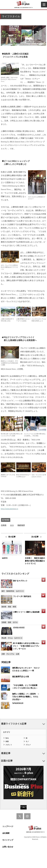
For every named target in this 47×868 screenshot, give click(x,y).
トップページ (8, 826)
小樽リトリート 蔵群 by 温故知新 (26, 612)
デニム (10, 638)
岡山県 (4, 638)
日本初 (4, 525)
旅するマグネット (20, 581)
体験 (7, 741)
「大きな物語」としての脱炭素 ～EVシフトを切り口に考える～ (26, 687)
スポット (9, 745)
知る (7, 738)
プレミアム (10, 654)
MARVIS (5, 558)
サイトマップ (8, 840)
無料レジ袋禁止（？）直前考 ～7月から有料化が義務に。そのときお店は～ (26, 697)
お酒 (18, 654)
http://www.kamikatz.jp (9, 509)
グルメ (28, 745)
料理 (14, 607)
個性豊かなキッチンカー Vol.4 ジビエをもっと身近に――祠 (26, 669)
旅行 (3, 591)
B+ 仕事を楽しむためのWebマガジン (23, 5)
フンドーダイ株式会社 (23, 596)
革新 (10, 607)
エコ (12, 525)
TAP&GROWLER (18, 703)
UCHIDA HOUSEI (19, 628)
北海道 (4, 622)
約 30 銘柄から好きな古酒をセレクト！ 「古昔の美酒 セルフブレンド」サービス (26, 646)
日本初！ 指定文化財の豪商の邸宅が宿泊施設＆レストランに (35, 561)
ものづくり (20, 591)
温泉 (10, 622)
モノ (27, 741)
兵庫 (3, 654)
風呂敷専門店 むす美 (21, 677)
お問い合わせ (8, 847)
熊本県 (4, 607)
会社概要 (6, 833)
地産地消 (21, 525)
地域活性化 (10, 591)
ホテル (15, 622)
